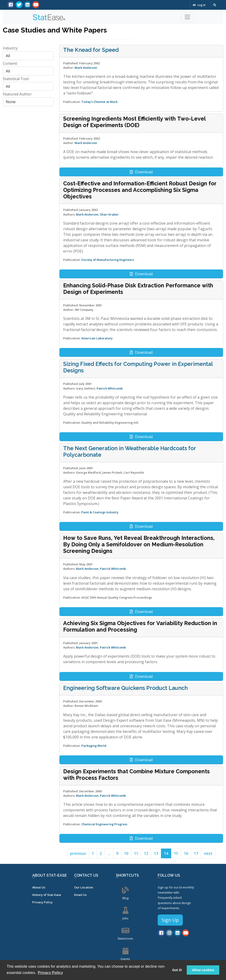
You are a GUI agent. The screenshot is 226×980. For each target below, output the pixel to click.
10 (126, 853)
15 (176, 853)
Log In (199, 5)
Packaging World (94, 746)
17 (196, 853)
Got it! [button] (177, 970)
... (109, 853)
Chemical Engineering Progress (104, 824)
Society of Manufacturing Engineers (108, 260)
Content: (10, 63)
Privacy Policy (43, 902)
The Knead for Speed (91, 50)
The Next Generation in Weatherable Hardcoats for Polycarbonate (130, 452)
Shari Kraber (109, 214)
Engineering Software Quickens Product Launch (125, 688)
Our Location (84, 887)
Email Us (80, 895)
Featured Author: (18, 94)
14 (166, 853)
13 (156, 853)
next (208, 853)
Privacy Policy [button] (51, 973)
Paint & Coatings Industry (100, 512)
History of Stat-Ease (47, 895)
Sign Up (170, 920)
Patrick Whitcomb (110, 388)
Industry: (10, 48)
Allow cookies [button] (203, 970)
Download (141, 172)
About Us (39, 887)
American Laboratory (97, 338)
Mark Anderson (86, 68)
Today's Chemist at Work (99, 102)
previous (78, 853)
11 (136, 853)
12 (146, 853)
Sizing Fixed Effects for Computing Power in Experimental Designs (138, 367)
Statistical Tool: (16, 79)
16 (186, 853)
